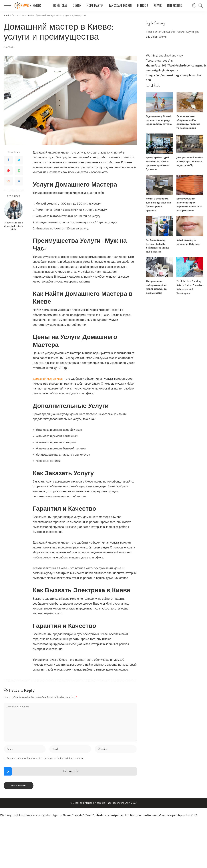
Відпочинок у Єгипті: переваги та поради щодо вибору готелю (158, 120)
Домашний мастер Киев (49, 379)
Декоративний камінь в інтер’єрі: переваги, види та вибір (190, 161)
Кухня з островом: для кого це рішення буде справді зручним (159, 202)
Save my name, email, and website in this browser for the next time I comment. (46, 759)
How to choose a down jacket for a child (14, 226)
